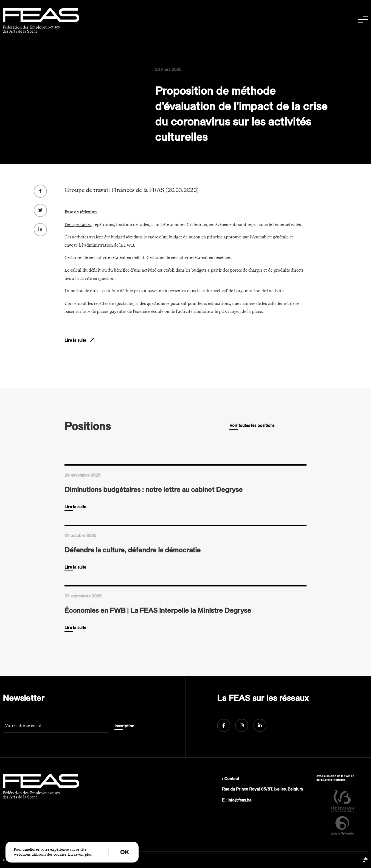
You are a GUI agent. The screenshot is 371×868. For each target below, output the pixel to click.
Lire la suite (75, 348)
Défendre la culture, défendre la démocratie (133, 550)
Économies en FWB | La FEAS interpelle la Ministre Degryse (158, 610)
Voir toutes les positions (252, 425)
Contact (232, 779)
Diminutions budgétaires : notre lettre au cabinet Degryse (154, 489)
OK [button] (124, 852)
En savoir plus (80, 854)
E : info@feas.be (237, 800)
